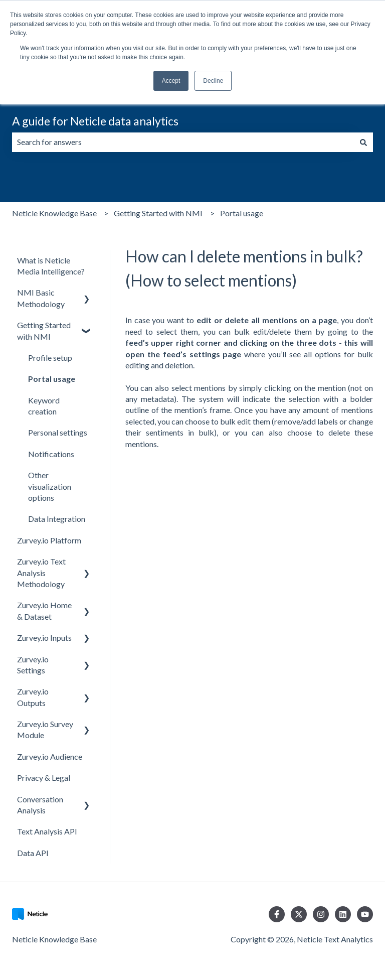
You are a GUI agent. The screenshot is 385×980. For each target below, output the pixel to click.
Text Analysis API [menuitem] (47, 831)
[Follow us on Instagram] (321, 914)
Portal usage (242, 213)
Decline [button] (213, 81)
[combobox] (183, 142)
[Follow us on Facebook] (277, 914)
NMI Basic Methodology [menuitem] (41, 298)
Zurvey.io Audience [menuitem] (50, 756)
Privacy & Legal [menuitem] (44, 778)
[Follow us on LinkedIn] (343, 914)
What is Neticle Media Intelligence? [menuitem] (51, 266)
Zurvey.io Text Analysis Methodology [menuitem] (41, 573)
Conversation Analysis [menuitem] (40, 805)
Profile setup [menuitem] (50, 358)
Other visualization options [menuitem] (50, 486)
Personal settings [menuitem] (58, 432)
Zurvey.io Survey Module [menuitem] (45, 729)
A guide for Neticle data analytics (95, 121)
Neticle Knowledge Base (54, 213)
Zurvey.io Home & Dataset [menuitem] (44, 610)
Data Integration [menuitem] (57, 519)
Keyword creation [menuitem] (44, 406)
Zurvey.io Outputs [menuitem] (33, 697)
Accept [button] (171, 81)
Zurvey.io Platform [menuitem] (49, 540)
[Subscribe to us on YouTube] (365, 914)
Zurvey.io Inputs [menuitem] (44, 638)
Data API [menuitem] (33, 853)
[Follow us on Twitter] (299, 914)
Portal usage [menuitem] (52, 379)
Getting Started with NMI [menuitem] (44, 330)
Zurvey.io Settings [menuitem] (33, 665)
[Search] (363, 142)
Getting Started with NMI (158, 213)
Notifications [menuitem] (51, 454)
